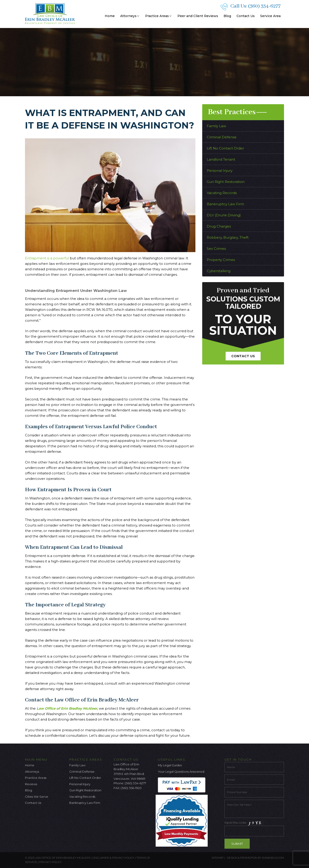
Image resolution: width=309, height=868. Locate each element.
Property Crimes (221, 260)
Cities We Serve (37, 797)
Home (110, 16)
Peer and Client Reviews (198, 16)
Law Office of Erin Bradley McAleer (67, 708)
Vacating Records (222, 193)
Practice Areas (159, 16)
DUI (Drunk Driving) (224, 215)
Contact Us (246, 16)
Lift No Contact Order (225, 148)
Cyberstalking (219, 271)
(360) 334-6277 (264, 6)
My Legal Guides (170, 765)
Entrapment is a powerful (47, 258)
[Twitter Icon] (125, 800)
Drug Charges (219, 226)
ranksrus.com (273, 858)
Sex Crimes (216, 249)
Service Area (270, 16)
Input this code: (254, 828)
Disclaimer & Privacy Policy (114, 858)
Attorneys (130, 16)
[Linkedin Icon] (140, 800)
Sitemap (218, 858)
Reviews (31, 784)
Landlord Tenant (221, 159)
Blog (227, 16)
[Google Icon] (132, 800)
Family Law (216, 126)
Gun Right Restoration (226, 182)
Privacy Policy (50, 862)
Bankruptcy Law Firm (225, 204)
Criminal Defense (222, 137)
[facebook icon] (117, 800)
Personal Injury (220, 171)
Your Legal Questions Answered (181, 772)
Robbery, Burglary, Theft (228, 237)
